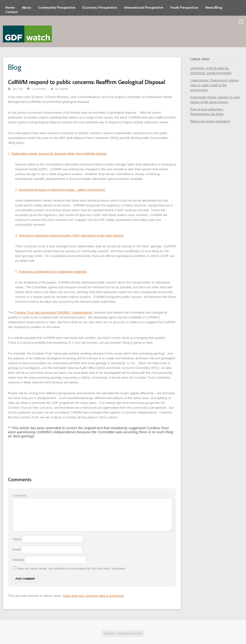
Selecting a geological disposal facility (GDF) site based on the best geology (71, 235)
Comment (19, 496)
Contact (11, 12)
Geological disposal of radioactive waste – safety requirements (62, 190)
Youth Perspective (184, 7)
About (26, 7)
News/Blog (214, 7)
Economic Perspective (100, 7)
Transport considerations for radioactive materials (53, 272)
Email (17, 549)
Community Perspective (57, 7)
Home (10, 7)
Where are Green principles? (210, 121)
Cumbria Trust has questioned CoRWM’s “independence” (54, 312)
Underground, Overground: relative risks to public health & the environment (214, 85)
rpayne (63, 89)
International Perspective (144, 7)
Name (17, 539)
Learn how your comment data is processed (93, 596)
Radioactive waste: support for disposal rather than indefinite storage (59, 154)
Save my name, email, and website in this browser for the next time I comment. (71, 568)
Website (18, 560)
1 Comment (39, 89)
